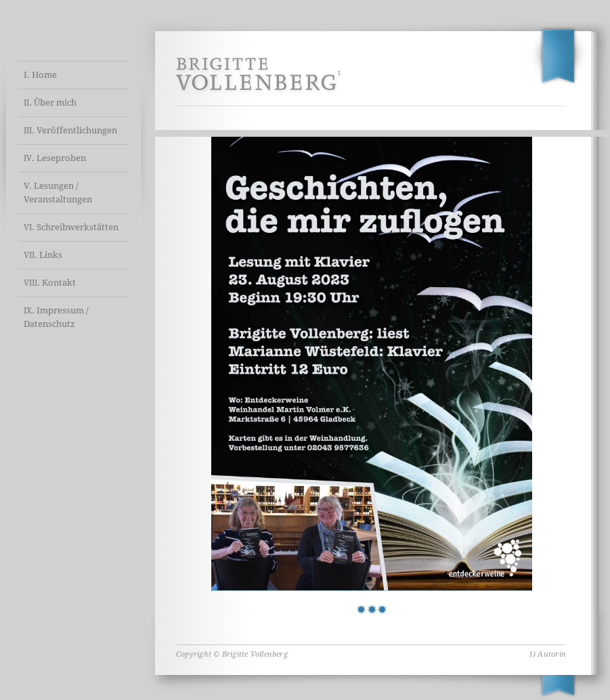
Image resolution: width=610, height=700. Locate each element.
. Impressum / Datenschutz (56, 317)
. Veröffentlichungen (70, 130)
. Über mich (50, 103)
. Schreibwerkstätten (71, 227)
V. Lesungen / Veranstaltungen (58, 193)
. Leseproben (55, 158)
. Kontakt (50, 283)
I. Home (40, 75)
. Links (43, 255)
